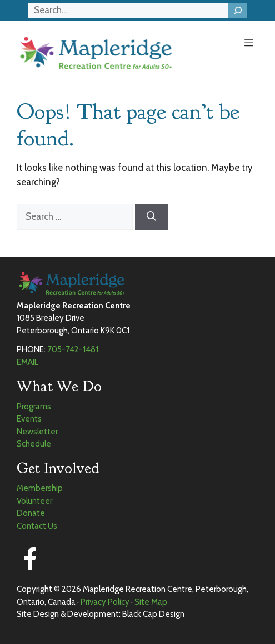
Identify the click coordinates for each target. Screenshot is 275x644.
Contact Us (37, 526)
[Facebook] (30, 559)
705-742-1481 (73, 349)
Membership (40, 488)
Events (29, 419)
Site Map (151, 602)
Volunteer (34, 501)
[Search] (238, 11)
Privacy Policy (105, 602)
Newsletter (37, 432)
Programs (34, 407)
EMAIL (27, 362)
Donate (31, 513)
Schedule (34, 444)
